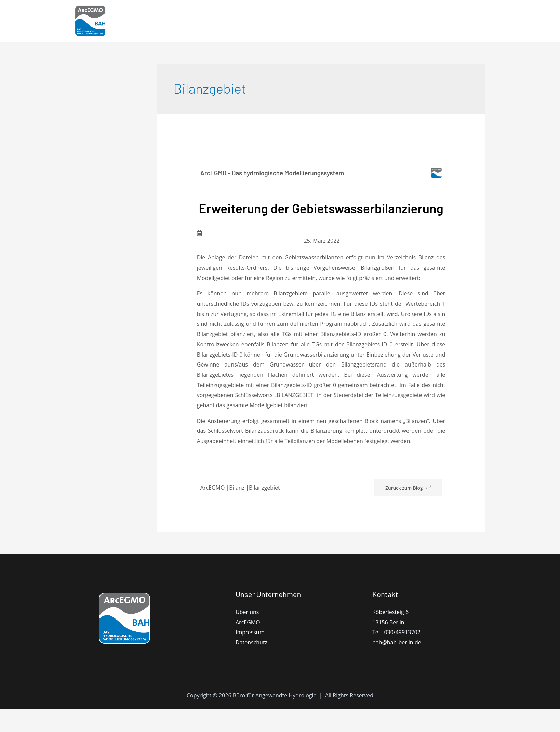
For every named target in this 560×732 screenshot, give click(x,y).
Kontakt (451, 21)
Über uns (247, 635)
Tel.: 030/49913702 (396, 655)
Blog (424, 21)
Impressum (250, 655)
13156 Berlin (388, 645)
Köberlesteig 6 (390, 635)
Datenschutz (251, 665)
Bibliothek (394, 21)
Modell (298, 21)
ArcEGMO (265, 21)
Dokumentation (347, 21)
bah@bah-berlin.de (397, 665)
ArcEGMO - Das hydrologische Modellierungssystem (277, 173)
